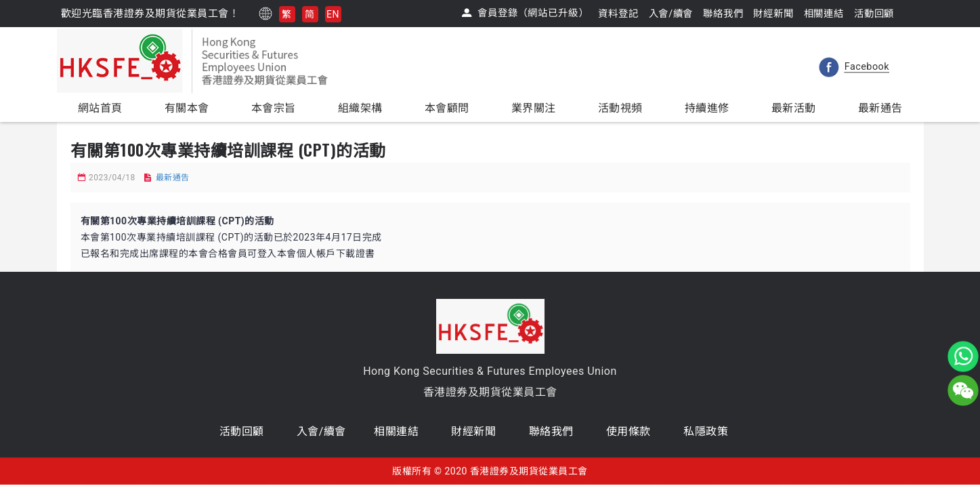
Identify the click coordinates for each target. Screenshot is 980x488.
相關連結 (396, 431)
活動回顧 (242, 431)
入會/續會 (321, 431)
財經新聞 (473, 431)
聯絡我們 (551, 431)
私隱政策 (706, 431)
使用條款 (629, 431)
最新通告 (173, 178)
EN (333, 14)
